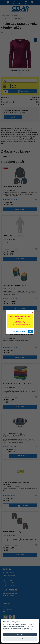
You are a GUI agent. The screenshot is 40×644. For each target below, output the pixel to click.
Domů (3, 16)
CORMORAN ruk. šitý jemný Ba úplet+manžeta (18, 335)
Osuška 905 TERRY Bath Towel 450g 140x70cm (18, 384)
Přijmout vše (20, 635)
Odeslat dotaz (24, 117)
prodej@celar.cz (12, 575)
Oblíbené (26, 4)
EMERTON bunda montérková (12, 187)
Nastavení (20, 639)
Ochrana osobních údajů (10, 594)
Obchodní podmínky (9, 596)
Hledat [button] (14, 4)
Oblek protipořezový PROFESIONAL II (15, 285)
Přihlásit (20, 4)
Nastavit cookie (28, 630)
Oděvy (8, 16)
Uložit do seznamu (7, 33)
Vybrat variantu (20, 210)
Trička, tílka (15, 16)
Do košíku (24, 456)
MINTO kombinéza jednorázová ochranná (16, 236)
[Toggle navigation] (8, 3)
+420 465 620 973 (11, 573)
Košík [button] (32, 4)
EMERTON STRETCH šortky (12, 532)
